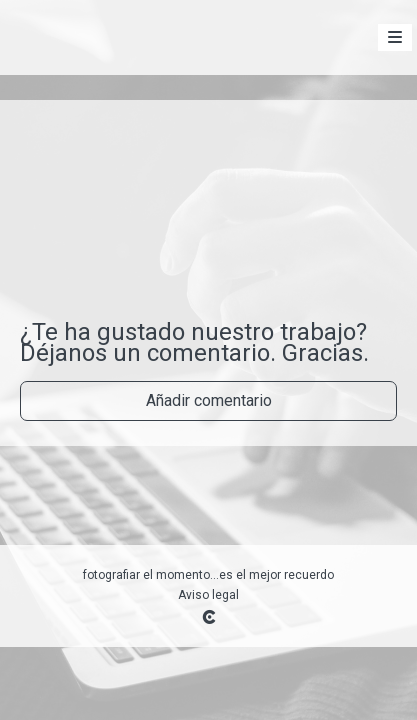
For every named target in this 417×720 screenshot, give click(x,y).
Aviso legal (208, 595)
